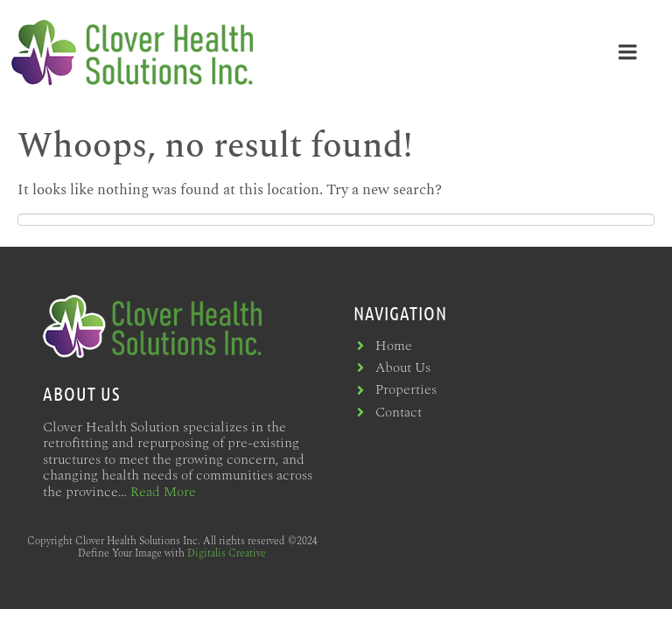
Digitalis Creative (227, 553)
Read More (163, 492)
